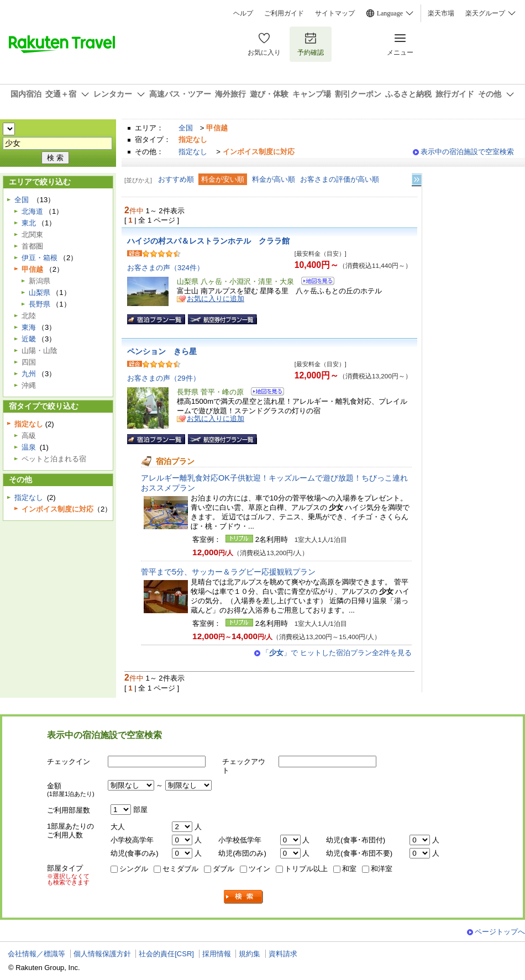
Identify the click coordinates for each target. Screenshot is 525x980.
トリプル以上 (306, 869)
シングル (134, 869)
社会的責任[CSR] (166, 954)
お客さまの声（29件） (164, 378)
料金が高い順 (274, 179)
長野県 (40, 304)
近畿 (29, 339)
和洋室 (382, 869)
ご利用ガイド (284, 13)
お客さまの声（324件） (166, 268)
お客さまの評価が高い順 (340, 179)
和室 (349, 869)
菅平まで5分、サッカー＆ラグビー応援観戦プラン (228, 572)
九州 (29, 374)
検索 (244, 897)
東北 (29, 223)
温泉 (29, 447)
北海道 (32, 211)
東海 (29, 327)
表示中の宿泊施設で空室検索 (467, 152)
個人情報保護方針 (102, 954)
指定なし (193, 152)
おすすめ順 (176, 179)
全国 (186, 128)
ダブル (224, 869)
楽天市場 (441, 13)
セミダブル (180, 869)
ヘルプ (243, 13)
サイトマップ (335, 13)
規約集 (250, 954)
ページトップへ (500, 932)
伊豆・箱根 (40, 258)
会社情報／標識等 (36, 954)
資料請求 (283, 954)
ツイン (259, 869)
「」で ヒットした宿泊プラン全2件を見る (337, 653)
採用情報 (217, 954)
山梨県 (40, 293)
